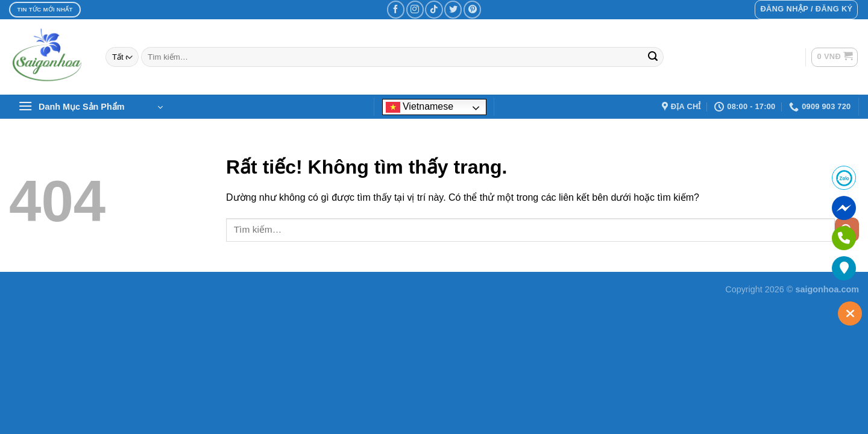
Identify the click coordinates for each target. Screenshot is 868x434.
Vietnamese (420, 107)
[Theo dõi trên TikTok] (434, 9)
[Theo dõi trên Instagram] (415, 9)
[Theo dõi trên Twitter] (453, 9)
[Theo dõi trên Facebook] (396, 9)
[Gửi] (653, 57)
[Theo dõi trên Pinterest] (472, 9)
